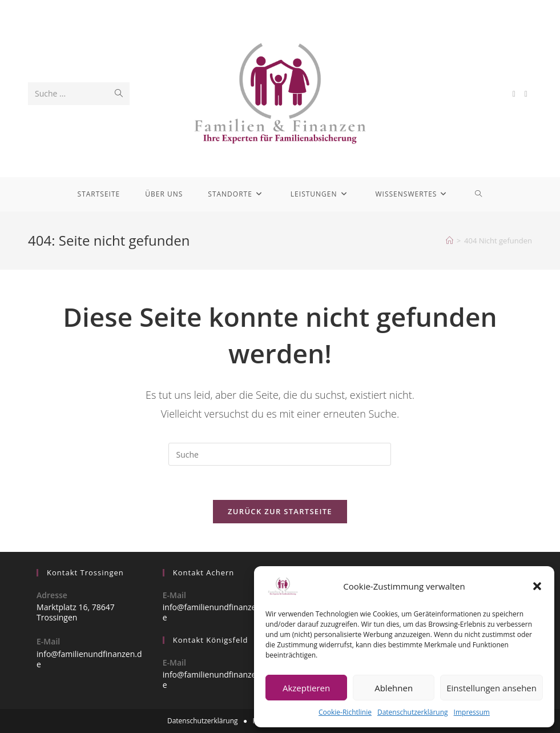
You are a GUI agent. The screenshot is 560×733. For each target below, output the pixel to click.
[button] (537, 586)
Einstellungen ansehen (491, 688)
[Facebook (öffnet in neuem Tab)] (514, 94)
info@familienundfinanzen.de (89, 659)
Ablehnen (394, 688)
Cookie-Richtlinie (345, 712)
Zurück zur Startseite (280, 511)
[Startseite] (450, 241)
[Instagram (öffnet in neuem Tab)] (526, 94)
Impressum (472, 712)
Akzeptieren (306, 688)
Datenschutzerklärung (413, 712)
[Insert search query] (280, 454)
